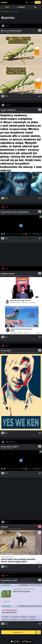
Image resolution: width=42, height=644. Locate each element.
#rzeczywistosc (11, 276)
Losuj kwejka (39, 633)
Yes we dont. (6, 351)
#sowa (9, 449)
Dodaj (7, 7)
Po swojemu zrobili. (9, 580)
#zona (10, 33)
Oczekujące (21, 7)
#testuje (30, 276)
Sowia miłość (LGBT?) (10, 447)
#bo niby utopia (26, 353)
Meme (2, 33)
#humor (9, 112)
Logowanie (31, 2)
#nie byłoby (26, 276)
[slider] (12, 234)
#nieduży (29, 214)
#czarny (10, 582)
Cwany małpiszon (8, 110)
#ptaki (9, 529)
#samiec (19, 33)
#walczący (20, 214)
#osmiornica (11, 214)
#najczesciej (18, 582)
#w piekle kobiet (19, 353)
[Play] (2, 234)
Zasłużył (4, 527)
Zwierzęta (3, 112)
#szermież (25, 214)
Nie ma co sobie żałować (11, 31)
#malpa (22, 112)
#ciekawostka (14, 112)
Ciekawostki (3, 214)
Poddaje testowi (8, 274)
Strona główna (5, 11)
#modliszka (14, 33)
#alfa (18, 112)
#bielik (19, 529)
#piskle (16, 529)
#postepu (17, 276)
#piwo (7, 33)
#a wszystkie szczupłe (35, 353)
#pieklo (10, 353)
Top (35, 7)
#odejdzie (23, 582)
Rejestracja (38, 2)
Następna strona (19, 632)
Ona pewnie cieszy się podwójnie (15, 212)
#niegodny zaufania (30, 582)
